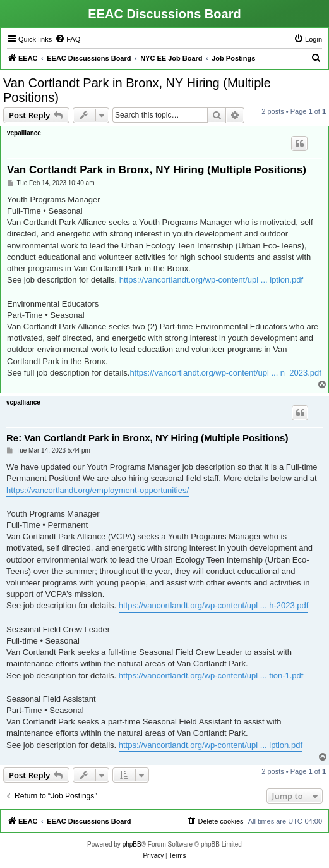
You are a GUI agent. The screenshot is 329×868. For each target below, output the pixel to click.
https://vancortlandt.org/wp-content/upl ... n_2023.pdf (225, 373)
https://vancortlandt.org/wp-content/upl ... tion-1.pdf (211, 675)
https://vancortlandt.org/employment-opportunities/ (98, 490)
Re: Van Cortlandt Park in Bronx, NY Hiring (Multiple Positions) (147, 438)
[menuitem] (68, 39)
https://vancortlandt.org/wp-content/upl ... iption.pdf (211, 280)
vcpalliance (24, 133)
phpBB (132, 844)
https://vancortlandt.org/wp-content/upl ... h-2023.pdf (214, 605)
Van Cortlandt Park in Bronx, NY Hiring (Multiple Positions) (137, 90)
